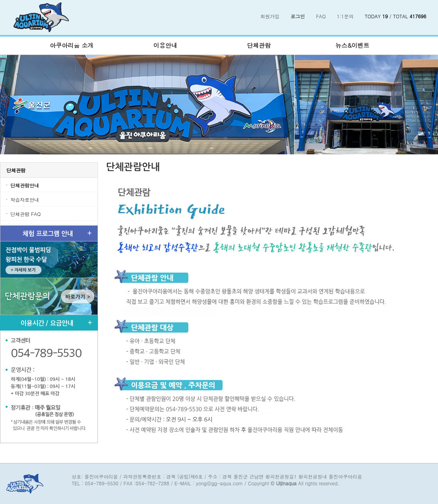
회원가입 (270, 16)
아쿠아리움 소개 (72, 45)
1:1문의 (345, 16)
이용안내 (165, 45)
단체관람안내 (25, 185)
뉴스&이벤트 (352, 45)
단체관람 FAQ (25, 214)
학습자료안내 (25, 199)
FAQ (321, 16)
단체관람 (259, 45)
